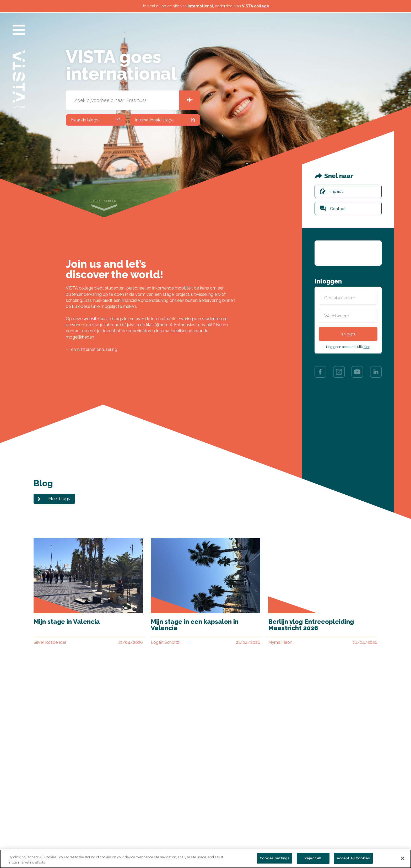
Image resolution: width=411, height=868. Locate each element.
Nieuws (46, 836)
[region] (206, 859)
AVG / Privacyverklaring (191, 828)
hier (367, 347)
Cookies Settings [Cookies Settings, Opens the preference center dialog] (275, 858)
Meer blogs (59, 499)
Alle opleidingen (55, 820)
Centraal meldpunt (127, 844)
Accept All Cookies (353, 858)
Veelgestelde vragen (129, 836)
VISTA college (256, 6)
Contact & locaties (127, 820)
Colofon (176, 836)
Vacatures (119, 828)
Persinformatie (182, 820)
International (200, 6)
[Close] (403, 858)
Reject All (313, 858)
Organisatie (50, 828)
